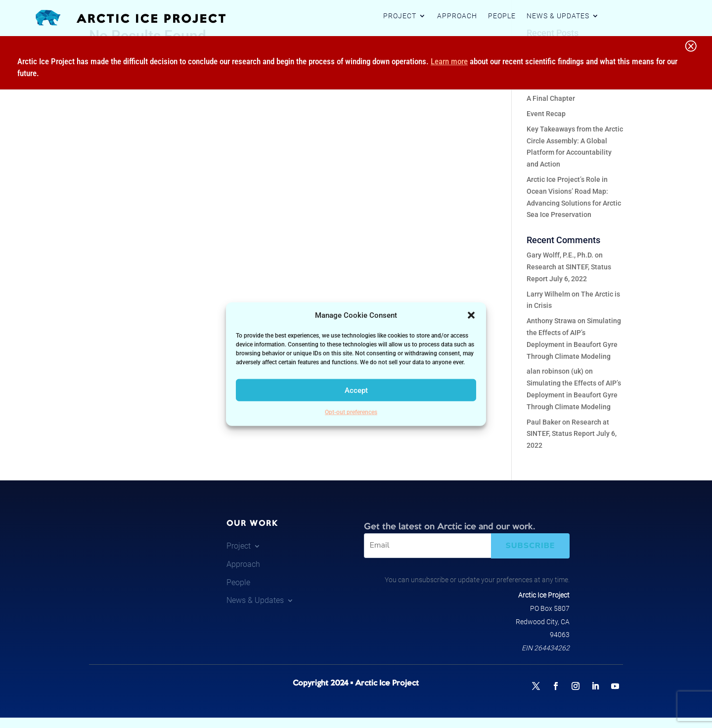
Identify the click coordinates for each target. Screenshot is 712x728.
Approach (457, 16)
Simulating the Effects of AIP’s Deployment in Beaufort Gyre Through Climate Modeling (574, 395)
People (502, 16)
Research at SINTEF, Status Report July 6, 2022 (572, 434)
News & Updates (558, 16)
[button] (471, 315)
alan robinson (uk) (555, 371)
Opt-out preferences (351, 412)
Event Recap (546, 114)
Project (400, 16)
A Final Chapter (551, 98)
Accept (356, 390)
